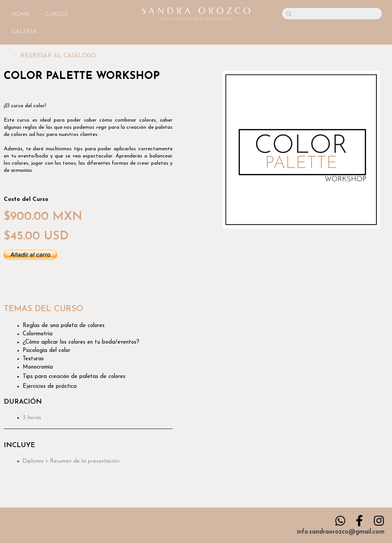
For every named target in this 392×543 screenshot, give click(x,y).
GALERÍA (24, 32)
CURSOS (56, 15)
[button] (54, 56)
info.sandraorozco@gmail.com (341, 532)
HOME (21, 15)
